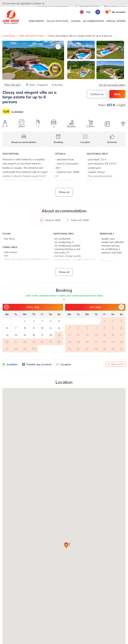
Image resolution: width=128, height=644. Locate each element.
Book (117, 94)
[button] (121, 307)
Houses (76, 21)
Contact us (97, 94)
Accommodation (93, 21)
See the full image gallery (112, 85)
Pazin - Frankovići (38, 85)
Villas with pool (58, 21)
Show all (64, 192)
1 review (17, 111)
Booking (58, 139)
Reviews (112, 139)
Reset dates (117, 364)
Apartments (36, 21)
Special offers (116, 21)
